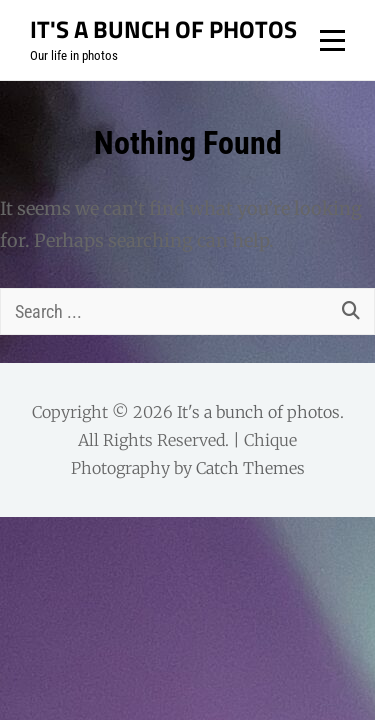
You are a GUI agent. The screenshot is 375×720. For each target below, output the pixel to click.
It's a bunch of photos (163, 29)
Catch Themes (250, 468)
